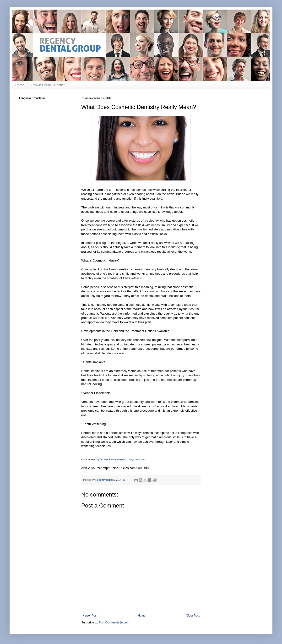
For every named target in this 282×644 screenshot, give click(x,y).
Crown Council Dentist (48, 85)
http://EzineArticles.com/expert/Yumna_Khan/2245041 (122, 459)
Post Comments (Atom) (114, 622)
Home (20, 85)
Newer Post (90, 616)
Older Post (193, 616)
